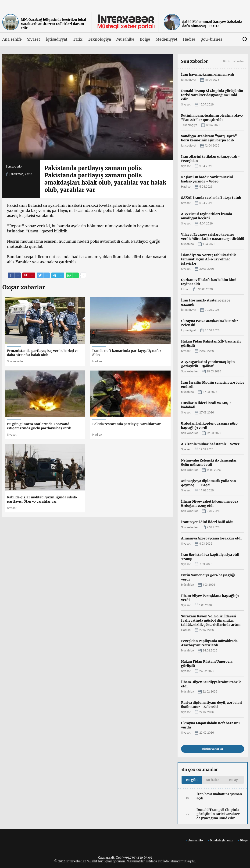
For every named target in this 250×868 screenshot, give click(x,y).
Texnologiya (99, 39)
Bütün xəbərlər (234, 61)
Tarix (78, 39)
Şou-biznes (211, 39)
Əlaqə (244, 840)
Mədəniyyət (167, 39)
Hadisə (189, 39)
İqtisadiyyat (56, 39)
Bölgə (145, 39)
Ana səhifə (12, 39)
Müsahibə (125, 39)
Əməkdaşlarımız (221, 840)
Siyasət (34, 39)
